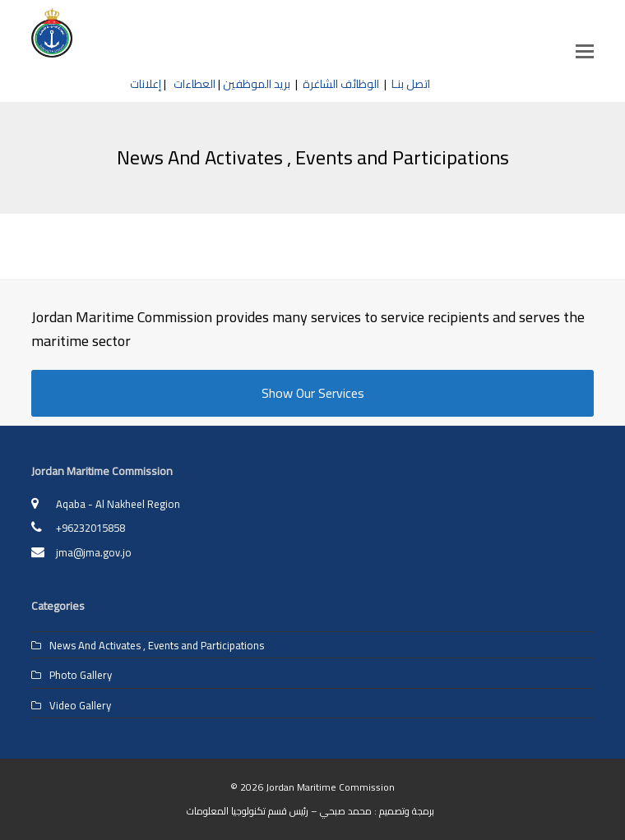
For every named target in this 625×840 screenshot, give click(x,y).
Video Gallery (80, 705)
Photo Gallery (81, 675)
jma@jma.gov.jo (94, 552)
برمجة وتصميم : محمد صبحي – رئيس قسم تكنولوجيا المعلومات (310, 811)
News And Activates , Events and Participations (157, 645)
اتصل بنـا (411, 84)
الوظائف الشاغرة (341, 84)
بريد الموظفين (257, 84)
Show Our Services (313, 393)
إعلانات (146, 84)
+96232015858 (90, 528)
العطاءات (192, 84)
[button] (585, 51)
